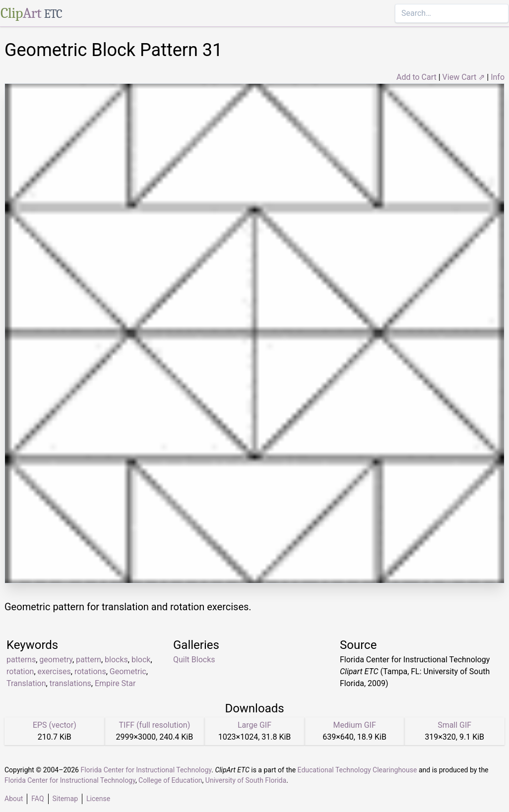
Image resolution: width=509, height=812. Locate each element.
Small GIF (454, 725)
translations (70, 683)
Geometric (128, 671)
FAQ (37, 799)
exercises (54, 671)
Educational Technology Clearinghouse (357, 770)
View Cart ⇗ (464, 77)
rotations (90, 671)
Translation (26, 683)
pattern (89, 660)
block (141, 660)
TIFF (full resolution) (155, 725)
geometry (56, 660)
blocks (116, 660)
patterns (21, 660)
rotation (20, 671)
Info (498, 77)
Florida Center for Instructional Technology (146, 770)
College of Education (170, 780)
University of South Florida (246, 780)
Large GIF (254, 725)
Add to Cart (416, 77)
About (14, 799)
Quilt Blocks (194, 660)
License (98, 799)
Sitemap (65, 799)
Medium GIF (354, 725)
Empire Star (115, 683)
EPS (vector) (55, 725)
